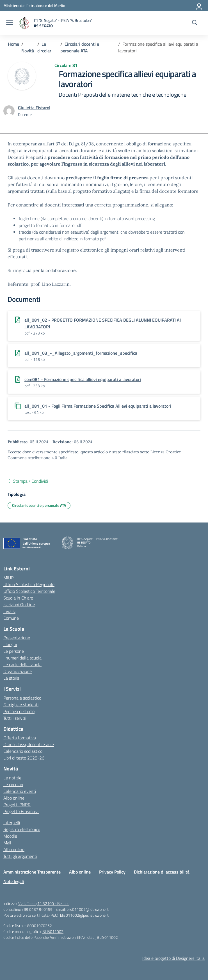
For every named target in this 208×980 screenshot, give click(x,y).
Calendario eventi (20, 791)
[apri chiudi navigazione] (10, 23)
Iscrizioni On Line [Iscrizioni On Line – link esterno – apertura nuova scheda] (19, 605)
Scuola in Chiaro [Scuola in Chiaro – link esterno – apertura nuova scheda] (18, 598)
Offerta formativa (20, 738)
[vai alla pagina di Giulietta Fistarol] (34, 108)
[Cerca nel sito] (195, 23)
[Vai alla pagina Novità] (28, 51)
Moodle (10, 836)
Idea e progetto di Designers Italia (173, 958)
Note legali (14, 881)
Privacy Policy (112, 872)
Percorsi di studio (19, 711)
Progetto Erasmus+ (21, 811)
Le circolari (13, 784)
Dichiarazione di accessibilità (162, 872)
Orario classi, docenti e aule (29, 744)
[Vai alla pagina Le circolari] (45, 47)
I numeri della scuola (22, 658)
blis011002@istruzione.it (88, 909)
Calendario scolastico (23, 751)
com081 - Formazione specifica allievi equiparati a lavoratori (83, 379)
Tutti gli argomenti (20, 856)
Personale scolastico (22, 698)
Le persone (14, 651)
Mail (7, 843)
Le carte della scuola (22, 665)
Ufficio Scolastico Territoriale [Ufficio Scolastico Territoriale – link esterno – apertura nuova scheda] (29, 591)
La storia (11, 678)
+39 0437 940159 (37, 909)
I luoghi (10, 644)
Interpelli (12, 823)
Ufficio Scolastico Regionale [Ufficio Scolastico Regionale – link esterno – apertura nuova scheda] (29, 584)
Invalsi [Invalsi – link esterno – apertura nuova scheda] (9, 611)
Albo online (14, 798)
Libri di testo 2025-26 (24, 758)
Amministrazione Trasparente (32, 872)
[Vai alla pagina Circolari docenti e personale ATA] (80, 47)
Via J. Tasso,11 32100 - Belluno (44, 903)
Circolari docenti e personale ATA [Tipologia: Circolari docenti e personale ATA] (39, 505)
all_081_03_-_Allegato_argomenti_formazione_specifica (81, 353)
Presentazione (17, 638)
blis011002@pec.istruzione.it (84, 915)
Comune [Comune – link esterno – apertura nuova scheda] (11, 618)
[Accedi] (199, 6)
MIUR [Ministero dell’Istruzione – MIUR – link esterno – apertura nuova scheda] (9, 578)
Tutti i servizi (15, 718)
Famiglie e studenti (21, 705)
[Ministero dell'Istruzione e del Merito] (34, 5)
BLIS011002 (53, 931)
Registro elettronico (22, 829)
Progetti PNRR (17, 805)
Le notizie (12, 778)
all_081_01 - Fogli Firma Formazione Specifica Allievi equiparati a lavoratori (98, 406)
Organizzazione (18, 671)
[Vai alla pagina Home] (13, 44)
